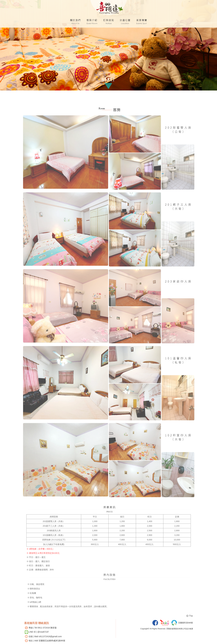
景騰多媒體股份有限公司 (176, 632)
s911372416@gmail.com (50, 639)
